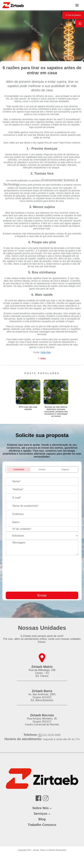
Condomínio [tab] (19, 469)
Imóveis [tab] (42, 469)
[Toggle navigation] (77, 5)
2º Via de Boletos (73, 15)
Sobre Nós (41, 808)
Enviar (42, 595)
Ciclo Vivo (46, 352)
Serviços (40, 814)
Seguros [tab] (65, 469)
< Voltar (42, 359)
